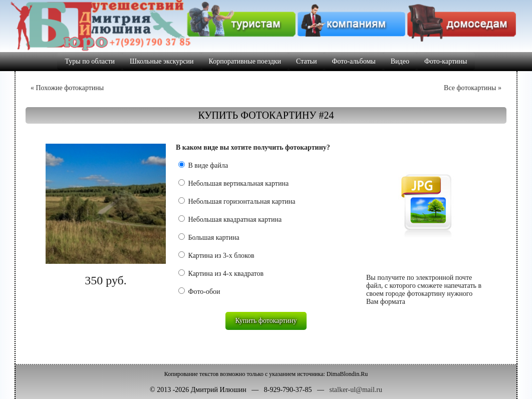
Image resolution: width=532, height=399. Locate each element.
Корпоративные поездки (245, 61)
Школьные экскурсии (162, 61)
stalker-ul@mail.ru (356, 390)
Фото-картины (446, 61)
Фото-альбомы (353, 61)
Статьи (306, 61)
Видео (400, 61)
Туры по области (90, 61)
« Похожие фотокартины (67, 88)
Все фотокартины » (473, 88)
